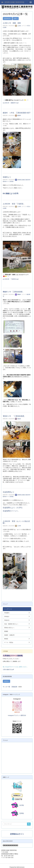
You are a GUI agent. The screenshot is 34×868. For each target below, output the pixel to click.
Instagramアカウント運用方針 (17, 715)
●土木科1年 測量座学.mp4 (11, 103)
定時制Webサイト (17, 834)
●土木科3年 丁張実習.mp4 (11, 279)
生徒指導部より (9, 492)
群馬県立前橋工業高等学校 (14, 2)
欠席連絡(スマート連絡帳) (13, 656)
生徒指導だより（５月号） (13, 508)
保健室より (7, 177)
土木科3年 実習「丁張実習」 (14, 204)
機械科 (18, 294)
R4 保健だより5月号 (11, 193)
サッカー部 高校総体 (10, 687)
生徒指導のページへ (11, 511)
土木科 (18, 26)
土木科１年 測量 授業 (12, 23)
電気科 (18, 419)
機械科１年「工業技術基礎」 (13, 292)
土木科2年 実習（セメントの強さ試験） (16, 522)
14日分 (6, 681)
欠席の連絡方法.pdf (8, 669)
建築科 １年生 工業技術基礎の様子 (17, 113)
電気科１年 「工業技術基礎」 (14, 416)
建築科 (18, 115)
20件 (16, 19)
